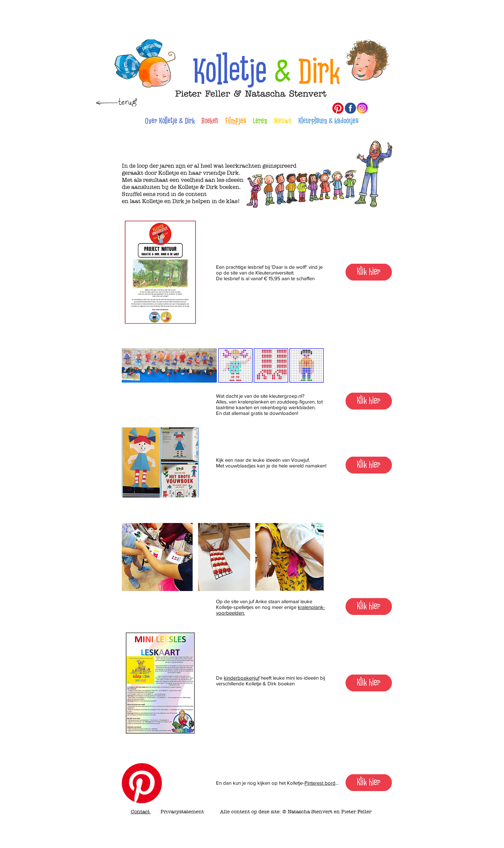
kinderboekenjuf (242, 678)
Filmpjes (236, 121)
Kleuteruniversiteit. (275, 273)
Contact (141, 812)
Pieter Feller (356, 812)
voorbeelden (230, 613)
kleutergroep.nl (286, 396)
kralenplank (311, 607)
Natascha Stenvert (310, 812)
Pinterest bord (320, 783)
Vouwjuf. (300, 460)
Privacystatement (182, 812)
